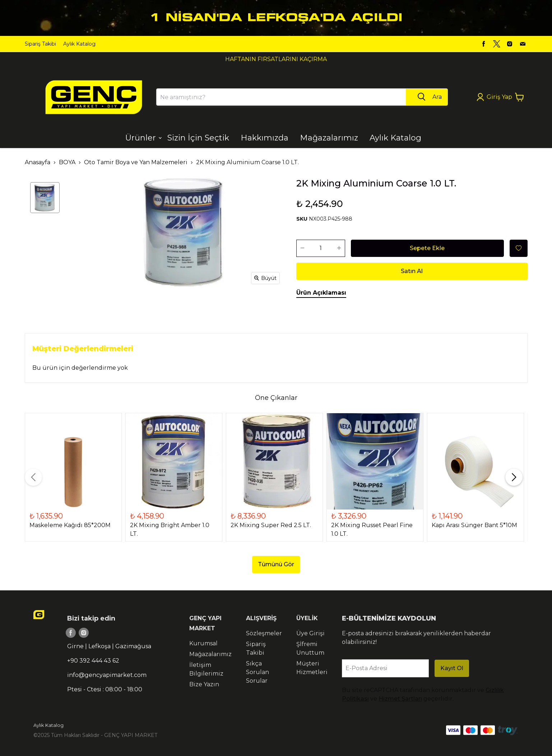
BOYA (67, 162)
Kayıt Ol (452, 668)
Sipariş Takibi (40, 44)
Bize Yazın (204, 684)
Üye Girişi (310, 633)
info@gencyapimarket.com (107, 675)
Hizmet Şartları (400, 699)
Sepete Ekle (427, 248)
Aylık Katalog (79, 44)
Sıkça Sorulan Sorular (258, 672)
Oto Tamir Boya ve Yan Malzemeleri (136, 162)
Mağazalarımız (210, 654)
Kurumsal (203, 643)
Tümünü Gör (276, 564)
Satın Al (412, 271)
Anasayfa (38, 162)
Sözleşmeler (264, 633)
